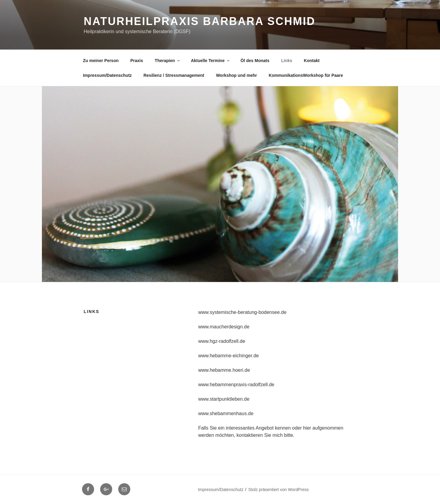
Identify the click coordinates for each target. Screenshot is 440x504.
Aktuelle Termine (211, 61)
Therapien (168, 61)
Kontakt (312, 61)
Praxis (137, 61)
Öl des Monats (255, 61)
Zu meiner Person (101, 61)
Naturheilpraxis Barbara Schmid (200, 21)
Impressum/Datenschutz (107, 75)
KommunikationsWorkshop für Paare (306, 75)
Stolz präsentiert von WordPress (279, 490)
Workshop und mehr (236, 75)
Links (287, 61)
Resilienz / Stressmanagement (174, 75)
